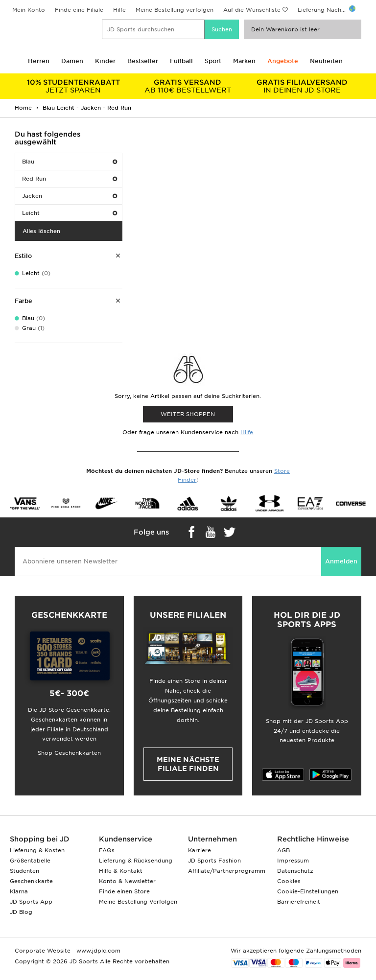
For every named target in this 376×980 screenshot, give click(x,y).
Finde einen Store (124, 891)
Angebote (283, 61)
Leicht (70, 213)
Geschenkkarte (31, 881)
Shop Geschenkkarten (69, 753)
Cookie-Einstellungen (308, 891)
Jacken (70, 196)
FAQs (107, 850)
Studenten (24, 871)
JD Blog (21, 912)
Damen (72, 61)
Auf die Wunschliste (252, 10)
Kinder (105, 61)
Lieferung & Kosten (37, 850)
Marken (244, 61)
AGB (283, 850)
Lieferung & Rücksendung (136, 861)
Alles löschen (41, 231)
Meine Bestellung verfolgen (175, 10)
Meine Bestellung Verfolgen (138, 902)
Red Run (70, 179)
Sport (213, 61)
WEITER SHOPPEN (188, 414)
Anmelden (341, 561)
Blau (70, 162)
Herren (39, 61)
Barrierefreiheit (299, 902)
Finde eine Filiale (79, 10)
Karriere (200, 850)
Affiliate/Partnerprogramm (227, 871)
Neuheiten (326, 61)
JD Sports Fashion (214, 861)
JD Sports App (31, 902)
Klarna (19, 891)
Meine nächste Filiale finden (188, 764)
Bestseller (143, 61)
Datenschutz (295, 871)
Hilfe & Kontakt (121, 871)
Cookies (289, 881)
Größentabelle (30, 861)
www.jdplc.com (97, 951)
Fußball (181, 61)
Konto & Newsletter (127, 881)
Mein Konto (29, 10)
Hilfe (119, 10)
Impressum (293, 861)
